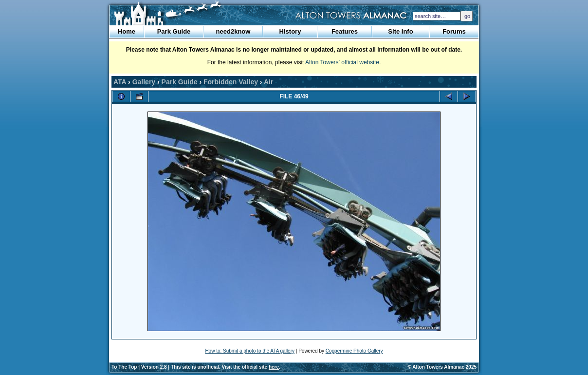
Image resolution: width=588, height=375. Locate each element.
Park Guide (174, 31)
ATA (120, 82)
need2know (233, 31)
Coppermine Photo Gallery (354, 351)
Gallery (144, 82)
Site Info (400, 31)
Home (127, 31)
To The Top (124, 367)
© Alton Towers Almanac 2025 (442, 367)
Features (345, 31)
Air (268, 82)
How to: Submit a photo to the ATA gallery (250, 351)
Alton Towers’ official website (342, 62)
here (274, 367)
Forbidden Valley (231, 82)
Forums (454, 31)
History (290, 31)
